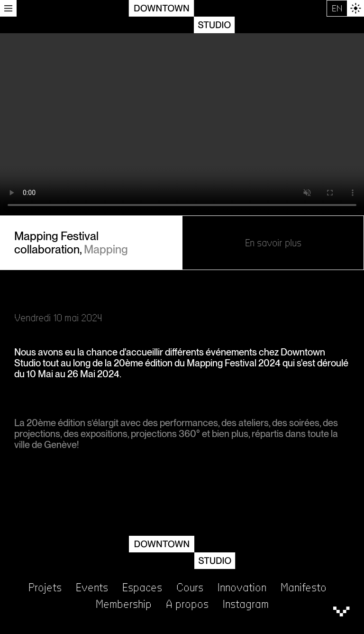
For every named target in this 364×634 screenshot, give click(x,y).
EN (337, 8)
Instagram (246, 604)
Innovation (242, 588)
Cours (190, 588)
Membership (124, 604)
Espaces (142, 588)
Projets (45, 588)
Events (92, 588)
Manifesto (304, 588)
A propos (187, 604)
